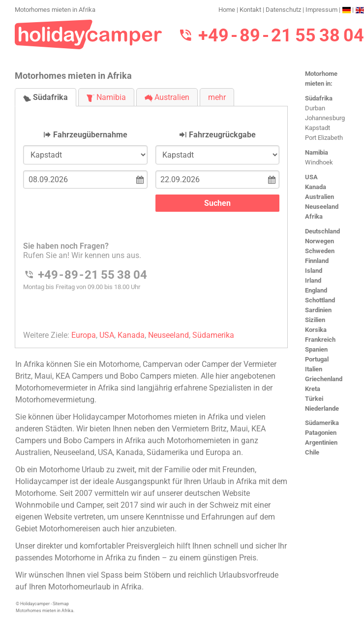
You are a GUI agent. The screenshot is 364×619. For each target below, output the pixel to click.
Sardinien (318, 310)
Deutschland (322, 231)
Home (227, 10)
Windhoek (319, 162)
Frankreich (320, 340)
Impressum (321, 10)
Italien (314, 369)
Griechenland (324, 379)
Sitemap (61, 604)
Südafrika (319, 98)
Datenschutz (283, 10)
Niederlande (322, 408)
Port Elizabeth (324, 138)
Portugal (317, 359)
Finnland (317, 261)
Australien (319, 197)
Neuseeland (322, 207)
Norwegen (319, 241)
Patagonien (321, 433)
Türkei (314, 399)
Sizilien (315, 320)
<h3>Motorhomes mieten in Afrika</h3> (151, 219)
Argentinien (321, 442)
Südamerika (322, 423)
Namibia (317, 152)
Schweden (320, 251)
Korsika (316, 330)
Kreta (313, 389)
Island (314, 271)
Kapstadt (318, 128)
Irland (313, 280)
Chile (312, 452)
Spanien (316, 349)
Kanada (316, 187)
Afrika (314, 216)
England (316, 290)
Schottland (320, 300)
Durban (315, 108)
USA (311, 177)
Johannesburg (325, 118)
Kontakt (250, 10)
